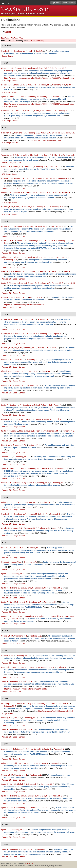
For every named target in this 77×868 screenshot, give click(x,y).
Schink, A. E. (48, 155)
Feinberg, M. (45, 97)
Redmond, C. (15, 97)
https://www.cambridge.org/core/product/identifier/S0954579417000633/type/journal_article (39, 78)
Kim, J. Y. (18, 718)
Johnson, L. (29, 167)
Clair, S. (24, 588)
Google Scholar (8, 56)
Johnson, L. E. (34, 271)
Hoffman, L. (40, 178)
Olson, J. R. (30, 178)
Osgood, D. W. (7, 419)
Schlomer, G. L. (21, 68)
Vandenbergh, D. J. (35, 68)
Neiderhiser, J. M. (63, 257)
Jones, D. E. (18, 319)
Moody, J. (40, 419)
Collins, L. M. (33, 385)
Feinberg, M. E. (61, 68)
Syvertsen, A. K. (19, 193)
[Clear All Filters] (37, 41)
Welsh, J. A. (6, 167)
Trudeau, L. (57, 97)
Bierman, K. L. (29, 849)
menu (3, 3)
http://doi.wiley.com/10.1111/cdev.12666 (46, 140)
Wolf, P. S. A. (49, 68)
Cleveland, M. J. (31, 502)
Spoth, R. (39, 51)
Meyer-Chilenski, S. (36, 749)
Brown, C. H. (48, 405)
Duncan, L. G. (7, 226)
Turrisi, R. (29, 681)
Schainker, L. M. (62, 468)
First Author (6, 38)
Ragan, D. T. (49, 419)
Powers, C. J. (18, 483)
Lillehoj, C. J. (22, 784)
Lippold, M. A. (7, 359)
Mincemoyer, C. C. (8, 704)
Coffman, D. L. (30, 319)
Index (65, 3)
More (72, 3)
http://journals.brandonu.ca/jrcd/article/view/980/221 (24, 305)
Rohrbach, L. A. (15, 405)
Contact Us (29, 863)
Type (16, 38)
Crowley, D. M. (7, 51)
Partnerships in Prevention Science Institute (23, 14)
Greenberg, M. (19, 51)
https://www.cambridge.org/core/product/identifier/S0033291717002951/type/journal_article (39, 104)
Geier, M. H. (43, 226)
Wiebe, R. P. (39, 111)
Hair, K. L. (58, 155)
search (8, 3)
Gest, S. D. (31, 419)
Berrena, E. (66, 193)
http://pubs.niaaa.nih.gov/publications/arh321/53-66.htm (26, 689)
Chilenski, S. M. (17, 167)
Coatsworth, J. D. (20, 226)
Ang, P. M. (18, 348)
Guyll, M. (13, 602)
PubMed (5, 162)
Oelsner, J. (5, 562)
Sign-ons (56, 3)
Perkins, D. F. (19, 178)
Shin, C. (24, 97)
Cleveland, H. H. (8, 68)
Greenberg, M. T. (11, 71)
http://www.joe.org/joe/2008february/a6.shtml (56, 711)
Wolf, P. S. (29, 111)
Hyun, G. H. (71, 283)
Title (12, 38)
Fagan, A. (58, 405)
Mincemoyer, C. (32, 193)
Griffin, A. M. (20, 111)
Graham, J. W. (32, 371)
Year (21, 38)
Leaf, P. (39, 405)
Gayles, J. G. (32, 226)
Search (8, 32)
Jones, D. (29, 51)
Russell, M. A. (7, 85)
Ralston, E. (31, 431)
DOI (3, 81)
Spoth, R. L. (70, 133)
